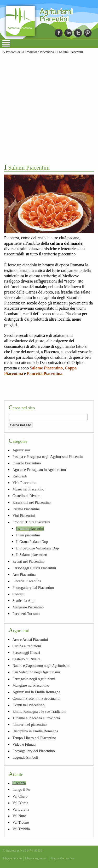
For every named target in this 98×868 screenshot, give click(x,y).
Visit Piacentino (24, 483)
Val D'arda (20, 803)
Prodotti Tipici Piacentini (31, 522)
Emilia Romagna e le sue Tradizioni (39, 711)
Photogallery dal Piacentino (33, 588)
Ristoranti (20, 476)
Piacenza (19, 783)
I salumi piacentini (30, 529)
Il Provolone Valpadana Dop (38, 548)
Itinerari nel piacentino (29, 725)
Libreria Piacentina (27, 581)
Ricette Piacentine (26, 509)
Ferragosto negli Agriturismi (34, 679)
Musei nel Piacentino (28, 489)
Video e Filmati (24, 744)
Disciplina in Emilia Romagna (35, 731)
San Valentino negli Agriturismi (36, 672)
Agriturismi (21, 450)
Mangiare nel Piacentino (31, 685)
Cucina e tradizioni (27, 646)
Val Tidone (21, 822)
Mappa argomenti (36, 858)
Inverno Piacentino (27, 463)
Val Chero (20, 796)
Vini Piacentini (24, 516)
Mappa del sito (12, 858)
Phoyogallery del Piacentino (33, 751)
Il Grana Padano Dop (32, 542)
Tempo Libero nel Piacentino (34, 738)
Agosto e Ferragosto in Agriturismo (39, 470)
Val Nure (19, 816)
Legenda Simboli (25, 757)
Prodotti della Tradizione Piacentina (30, 52)
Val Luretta (21, 809)
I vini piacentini (28, 535)
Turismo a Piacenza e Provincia (36, 718)
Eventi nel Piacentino (28, 561)
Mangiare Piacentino (28, 607)
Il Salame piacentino (32, 555)
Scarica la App (23, 601)
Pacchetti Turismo (26, 614)
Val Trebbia (21, 829)
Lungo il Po (21, 789)
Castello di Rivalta (26, 496)
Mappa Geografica (62, 858)
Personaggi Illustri (26, 653)
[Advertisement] (49, 108)
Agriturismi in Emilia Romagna (36, 692)
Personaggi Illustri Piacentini (34, 568)
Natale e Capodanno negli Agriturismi (41, 666)
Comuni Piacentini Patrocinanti (36, 698)
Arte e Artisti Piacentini (30, 639)
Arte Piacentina (24, 574)
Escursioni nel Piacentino (31, 502)
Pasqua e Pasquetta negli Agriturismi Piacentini (48, 457)
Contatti (18, 594)
